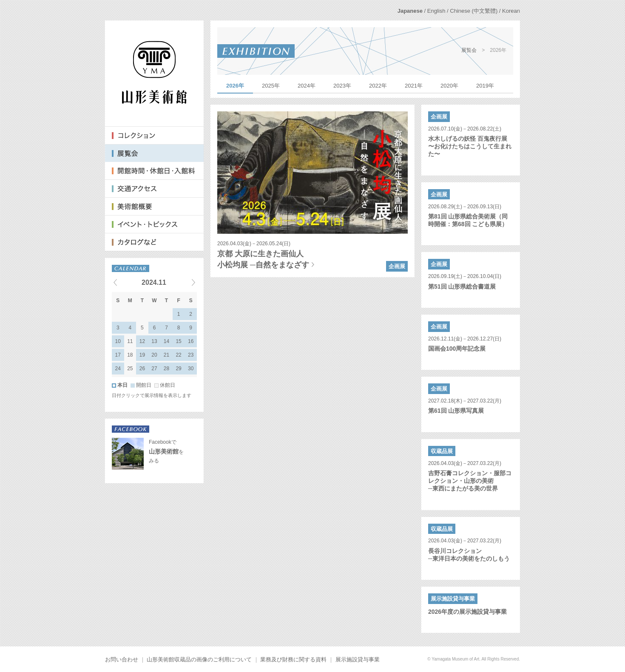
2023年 (342, 86)
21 (166, 355)
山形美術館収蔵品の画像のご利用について (199, 659)
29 (178, 369)
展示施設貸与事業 (358, 659)
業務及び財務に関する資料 (293, 659)
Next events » (183, 282)
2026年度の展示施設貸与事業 (467, 612)
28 (166, 369)
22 (178, 355)
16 (191, 341)
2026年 (235, 86)
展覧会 (469, 50)
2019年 (485, 86)
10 (118, 341)
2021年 (414, 86)
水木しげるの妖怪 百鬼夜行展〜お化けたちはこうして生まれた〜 (470, 146)
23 (191, 355)
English (436, 11)
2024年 (307, 86)
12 (142, 341)
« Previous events (126, 282)
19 (142, 355)
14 (166, 341)
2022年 (378, 86)
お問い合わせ (122, 659)
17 (118, 355)
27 (154, 369)
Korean (511, 11)
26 (142, 369)
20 (154, 355)
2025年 (271, 86)
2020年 (449, 86)
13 (154, 341)
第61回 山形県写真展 (456, 411)
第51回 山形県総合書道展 (462, 286)
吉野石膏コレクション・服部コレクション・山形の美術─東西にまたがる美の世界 (470, 481)
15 (178, 341)
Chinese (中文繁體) (474, 11)
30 (191, 369)
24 (118, 369)
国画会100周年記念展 (457, 349)
